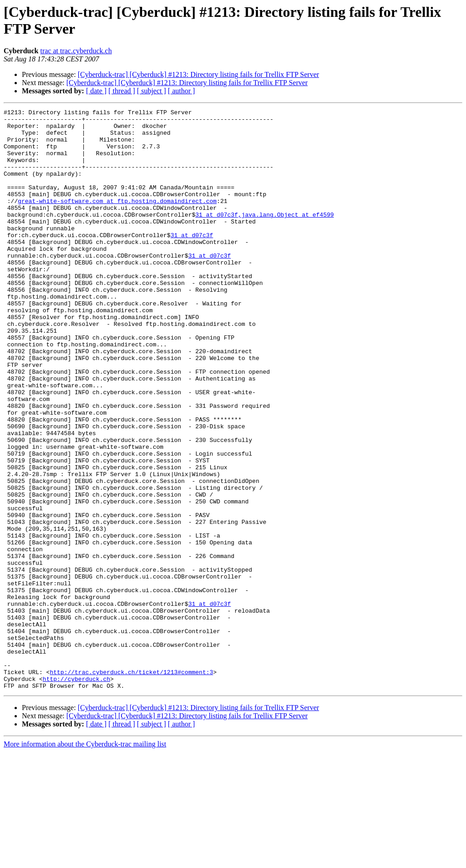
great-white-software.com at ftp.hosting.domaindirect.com (117, 220)
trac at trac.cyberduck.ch (76, 51)
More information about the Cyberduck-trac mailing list (85, 860)
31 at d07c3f (217, 236)
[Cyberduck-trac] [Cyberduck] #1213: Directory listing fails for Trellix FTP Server (198, 74)
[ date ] (96, 91)
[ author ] (182, 91)
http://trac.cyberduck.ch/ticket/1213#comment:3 (131, 785)
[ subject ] (152, 91)
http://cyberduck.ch (76, 793)
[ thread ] (122, 91)
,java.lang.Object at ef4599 (286, 236)
